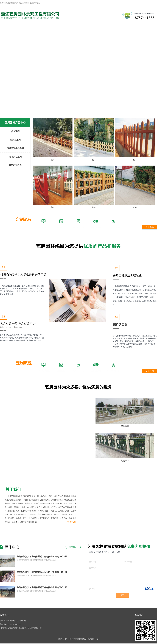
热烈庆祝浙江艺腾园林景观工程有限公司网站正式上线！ (43, 557)
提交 (122, 595)
